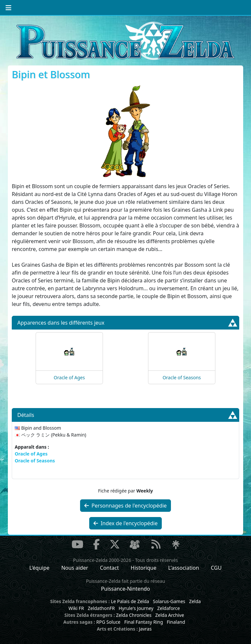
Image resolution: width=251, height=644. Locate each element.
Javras (145, 629)
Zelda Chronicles (134, 615)
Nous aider (75, 568)
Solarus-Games (169, 601)
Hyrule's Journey (136, 608)
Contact (109, 568)
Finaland (176, 622)
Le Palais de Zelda (130, 601)
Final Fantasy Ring (143, 622)
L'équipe (40, 568)
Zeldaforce (168, 608)
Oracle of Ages (69, 377)
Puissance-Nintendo (125, 589)
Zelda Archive (170, 615)
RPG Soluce (108, 622)
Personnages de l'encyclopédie (125, 506)
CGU (216, 568)
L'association (184, 568)
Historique (144, 568)
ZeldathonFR (101, 608)
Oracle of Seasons (182, 377)
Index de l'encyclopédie (126, 523)
